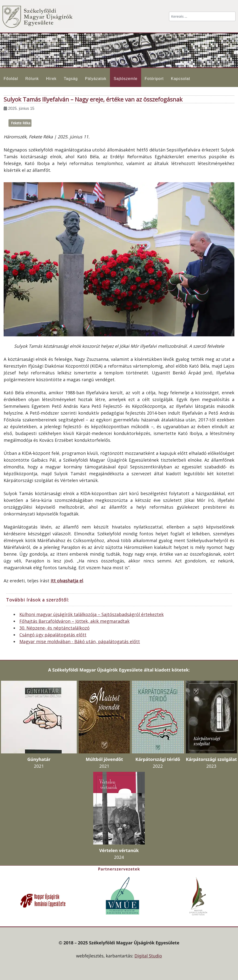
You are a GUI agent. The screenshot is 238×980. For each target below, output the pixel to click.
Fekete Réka (21, 123)
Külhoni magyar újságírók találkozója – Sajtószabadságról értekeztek (92, 614)
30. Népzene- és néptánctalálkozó (54, 628)
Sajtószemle (125, 79)
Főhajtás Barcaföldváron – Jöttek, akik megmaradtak (74, 621)
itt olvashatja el (67, 581)
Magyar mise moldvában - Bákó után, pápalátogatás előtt (80, 641)
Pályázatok (96, 79)
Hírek (51, 79)
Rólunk (32, 79)
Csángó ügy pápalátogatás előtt (53, 635)
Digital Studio (148, 956)
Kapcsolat (180, 79)
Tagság (71, 79)
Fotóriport (154, 79)
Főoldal (11, 79)
